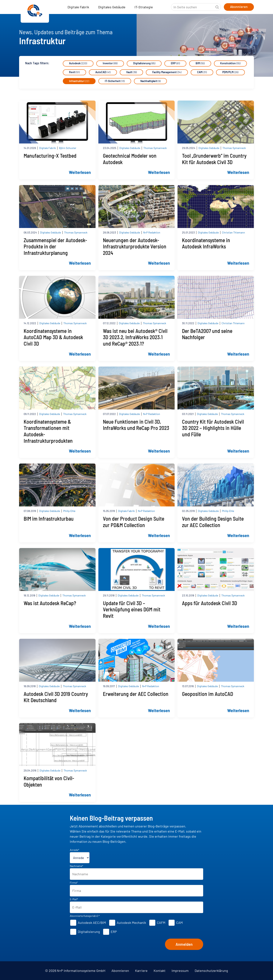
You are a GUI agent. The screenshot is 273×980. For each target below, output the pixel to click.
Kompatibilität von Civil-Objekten (49, 782)
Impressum (180, 971)
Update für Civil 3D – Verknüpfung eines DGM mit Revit (132, 609)
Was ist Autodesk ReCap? (50, 603)
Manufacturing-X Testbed (50, 156)
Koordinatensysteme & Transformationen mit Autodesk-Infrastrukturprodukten (48, 431)
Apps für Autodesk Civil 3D (210, 603)
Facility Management (167, 72)
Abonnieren (120, 971)
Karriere (141, 971)
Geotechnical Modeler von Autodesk (130, 159)
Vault (132, 72)
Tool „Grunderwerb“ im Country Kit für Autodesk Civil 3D (214, 159)
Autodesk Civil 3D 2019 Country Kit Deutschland (56, 697)
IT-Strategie (144, 7)
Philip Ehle (69, 511)
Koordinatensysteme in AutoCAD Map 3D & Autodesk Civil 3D (53, 337)
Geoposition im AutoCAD (208, 694)
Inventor (110, 63)
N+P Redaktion (152, 232)
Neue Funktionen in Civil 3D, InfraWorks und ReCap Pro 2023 (136, 425)
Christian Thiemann (233, 232)
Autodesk (78, 63)
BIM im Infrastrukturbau (49, 519)
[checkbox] (137, 927)
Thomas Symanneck (155, 148)
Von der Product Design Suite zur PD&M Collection (134, 522)
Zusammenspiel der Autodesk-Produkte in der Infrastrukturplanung (55, 247)
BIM (201, 63)
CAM (202, 72)
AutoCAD (103, 72)
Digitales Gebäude (112, 7)
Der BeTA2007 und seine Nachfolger (207, 334)
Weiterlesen (80, 172)
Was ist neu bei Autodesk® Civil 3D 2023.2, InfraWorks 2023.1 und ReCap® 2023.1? (135, 337)
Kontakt (160, 971)
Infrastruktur (79, 81)
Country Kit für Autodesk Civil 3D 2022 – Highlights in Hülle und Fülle (213, 428)
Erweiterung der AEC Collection (136, 694)
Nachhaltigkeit (151, 81)
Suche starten (217, 7)
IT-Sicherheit (115, 81)
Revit (75, 72)
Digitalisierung (144, 63)
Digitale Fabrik (78, 7)
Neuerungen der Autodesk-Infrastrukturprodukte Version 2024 (135, 247)
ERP (176, 63)
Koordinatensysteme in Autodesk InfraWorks (206, 243)
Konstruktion (231, 63)
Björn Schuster (68, 148)
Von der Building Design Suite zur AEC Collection (213, 522)
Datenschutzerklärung (211, 971)
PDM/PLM (231, 72)
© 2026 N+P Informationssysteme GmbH (75, 971)
